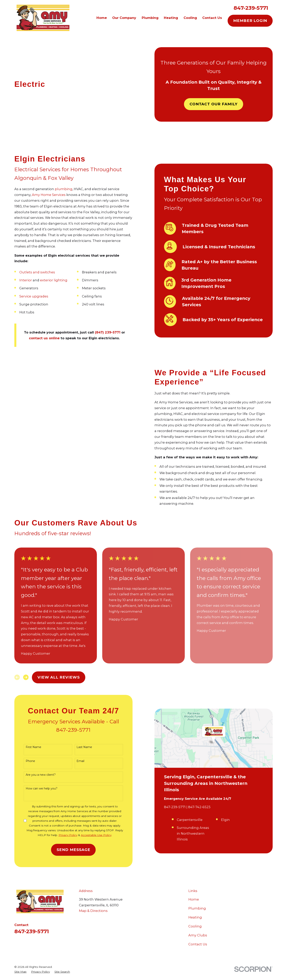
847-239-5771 (251, 8)
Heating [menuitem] (171, 18)
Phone (24, 761)
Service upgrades (28, 296)
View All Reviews (59, 677)
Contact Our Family (214, 104)
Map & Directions (93, 911)
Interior (19, 280)
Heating (195, 917)
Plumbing (197, 908)
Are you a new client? (34, 775)
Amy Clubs (198, 935)
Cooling (195, 926)
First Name (27, 747)
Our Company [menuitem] (124, 18)
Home (194, 899)
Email (74, 761)
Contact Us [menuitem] (212, 18)
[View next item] (26, 677)
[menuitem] (20, 972)
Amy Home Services (43, 195)
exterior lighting (48, 280)
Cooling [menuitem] (190, 18)
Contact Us (198, 944)
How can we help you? (35, 789)
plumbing (57, 189)
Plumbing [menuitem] (150, 18)
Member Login (250, 21)
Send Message (67, 850)
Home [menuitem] (102, 18)
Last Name (78, 747)
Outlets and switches (31, 272)
